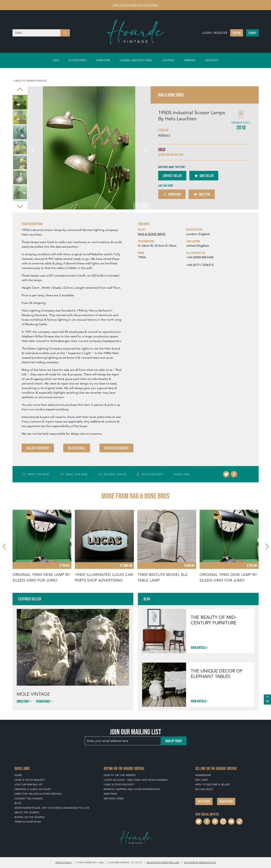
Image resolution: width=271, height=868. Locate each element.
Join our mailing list (28, 784)
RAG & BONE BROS (152, 234)
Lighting (168, 60)
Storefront (43, 701)
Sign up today (174, 741)
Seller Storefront (38, 448)
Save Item (202, 194)
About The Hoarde (27, 812)
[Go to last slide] (20, 90)
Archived (211, 60)
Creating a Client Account (33, 789)
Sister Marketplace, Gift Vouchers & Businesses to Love (52, 808)
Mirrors (190, 60)
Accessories (77, 60)
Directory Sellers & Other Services (38, 794)
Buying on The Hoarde (30, 817)
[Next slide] (20, 206)
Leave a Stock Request (30, 780)
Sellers (237, 33)
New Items (110, 794)
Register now (226, 801)
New (56, 60)
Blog (18, 803)
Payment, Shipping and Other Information (132, 789)
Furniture (103, 60)
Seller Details (77, 448)
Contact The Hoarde (28, 799)
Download (172, 194)
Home (18, 775)
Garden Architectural (136, 60)
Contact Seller (172, 176)
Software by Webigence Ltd (200, 862)
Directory (23, 701)
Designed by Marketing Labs (163, 862)
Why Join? (202, 780)
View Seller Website (116, 448)
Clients (252, 33)
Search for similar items (171, 155)
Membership (203, 775)
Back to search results (31, 81)
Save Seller (204, 176)
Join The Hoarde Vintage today (135, 5)
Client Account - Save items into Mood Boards (136, 780)
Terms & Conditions (28, 822)
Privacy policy (64, 862)
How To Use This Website (120, 775)
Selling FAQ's (204, 789)
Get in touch (204, 801)
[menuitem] (20, 102)
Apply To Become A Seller (212, 784)
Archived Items (114, 799)
